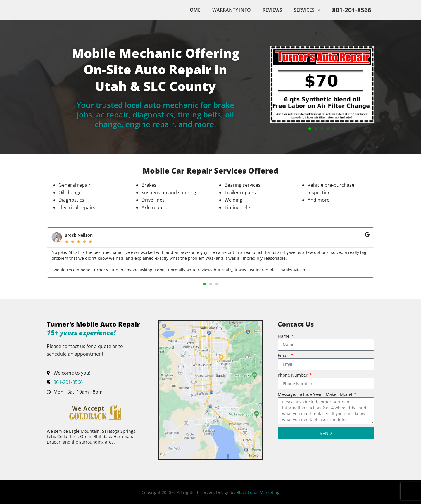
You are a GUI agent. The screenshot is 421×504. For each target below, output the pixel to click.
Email (284, 356)
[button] (310, 129)
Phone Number (293, 375)
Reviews (272, 10)
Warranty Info (232, 10)
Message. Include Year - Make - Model (316, 395)
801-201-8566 (352, 10)
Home (193, 10)
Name (284, 337)
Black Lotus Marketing (258, 492)
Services (307, 10)
